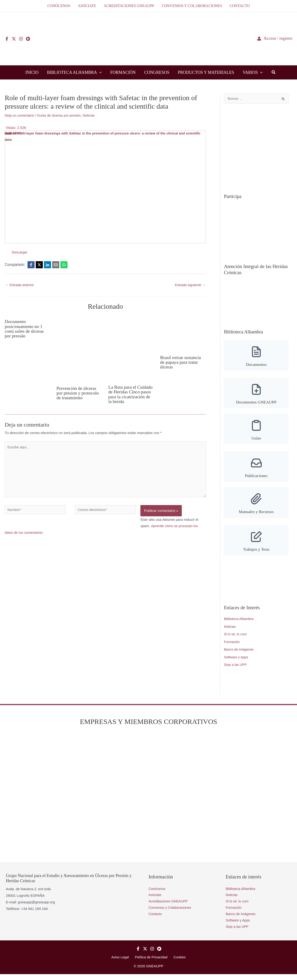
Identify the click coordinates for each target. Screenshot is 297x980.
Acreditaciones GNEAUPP (169, 906)
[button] (99, 72)
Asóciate (155, 899)
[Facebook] (7, 39)
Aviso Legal (122, 963)
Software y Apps (237, 661)
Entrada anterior (20, 285)
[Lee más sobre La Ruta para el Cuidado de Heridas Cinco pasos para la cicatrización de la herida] (131, 348)
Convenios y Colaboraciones (171, 912)
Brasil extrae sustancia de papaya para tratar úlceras (181, 362)
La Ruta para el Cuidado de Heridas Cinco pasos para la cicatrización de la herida (127, 397)
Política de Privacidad (151, 963)
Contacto (156, 919)
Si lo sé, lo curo (236, 637)
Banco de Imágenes (240, 653)
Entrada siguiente (190, 285)
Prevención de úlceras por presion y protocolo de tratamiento (78, 393)
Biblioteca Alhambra (240, 621)
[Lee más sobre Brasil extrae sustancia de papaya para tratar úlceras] (183, 334)
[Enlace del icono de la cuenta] (275, 38)
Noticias (92, 115)
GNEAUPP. (14, 133)
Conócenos (158, 893)
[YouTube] (28, 39)
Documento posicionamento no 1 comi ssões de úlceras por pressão (25, 329)
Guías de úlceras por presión (61, 115)
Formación (232, 645)
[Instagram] (21, 39)
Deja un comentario (20, 115)
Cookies (178, 963)
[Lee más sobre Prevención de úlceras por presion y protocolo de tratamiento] (79, 349)
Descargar (20, 252)
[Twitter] (14, 39)
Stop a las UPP (236, 669)
